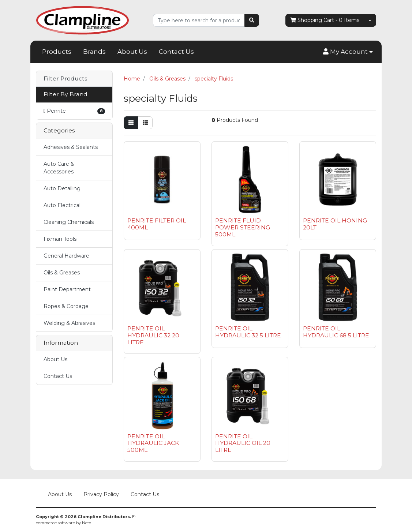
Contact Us (176, 52)
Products (57, 52)
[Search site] (252, 20)
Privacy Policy (101, 494)
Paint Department (67, 289)
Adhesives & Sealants (71, 147)
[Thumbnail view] (131, 123)
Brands (94, 52)
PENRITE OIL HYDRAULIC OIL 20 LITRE (243, 443)
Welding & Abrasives (69, 323)
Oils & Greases (62, 273)
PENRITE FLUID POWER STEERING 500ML (243, 227)
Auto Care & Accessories (59, 168)
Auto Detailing (62, 188)
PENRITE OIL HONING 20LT (335, 224)
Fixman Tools (60, 239)
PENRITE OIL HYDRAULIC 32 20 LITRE (153, 335)
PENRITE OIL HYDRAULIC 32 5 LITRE (248, 332)
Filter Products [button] (65, 79)
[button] (348, 52)
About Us (132, 52)
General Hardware (66, 256)
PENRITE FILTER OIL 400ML (157, 224)
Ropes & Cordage (66, 306)
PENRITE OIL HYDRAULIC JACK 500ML (153, 443)
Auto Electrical (62, 205)
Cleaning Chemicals (69, 222)
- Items (325, 20)
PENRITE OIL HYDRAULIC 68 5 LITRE (336, 332)
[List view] (145, 123)
